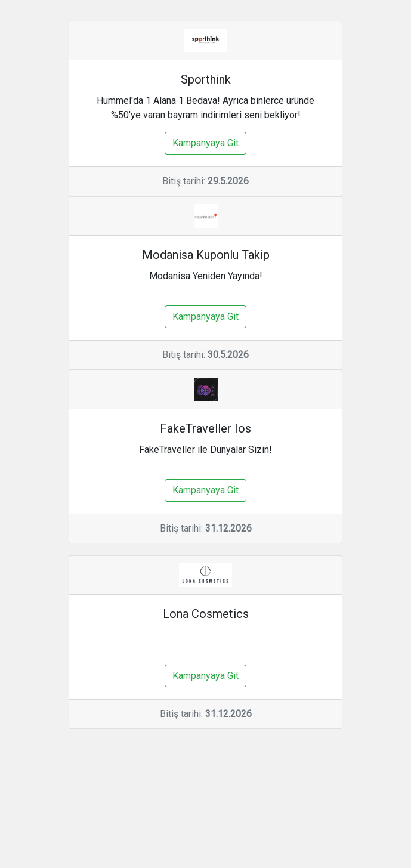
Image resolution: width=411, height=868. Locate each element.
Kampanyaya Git (205, 143)
